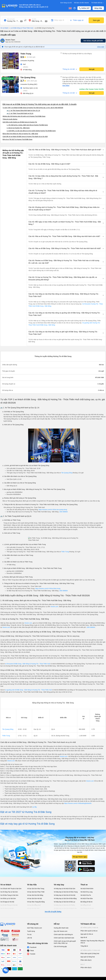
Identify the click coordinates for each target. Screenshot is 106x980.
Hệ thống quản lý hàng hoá (90, 950)
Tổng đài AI (84, 946)
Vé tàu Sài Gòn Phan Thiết (36, 892)
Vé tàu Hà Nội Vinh (33, 908)
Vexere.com (54, 607)
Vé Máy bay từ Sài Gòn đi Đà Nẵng (65, 898)
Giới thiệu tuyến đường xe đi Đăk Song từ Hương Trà (20, 122)
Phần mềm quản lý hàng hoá (90, 953)
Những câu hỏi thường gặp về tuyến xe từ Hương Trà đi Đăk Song (24, 116)
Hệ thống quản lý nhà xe (89, 928)
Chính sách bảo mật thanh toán (64, 938)
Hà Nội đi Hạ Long (86, 892)
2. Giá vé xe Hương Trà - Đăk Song (18, 128)
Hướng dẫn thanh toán (61, 928)
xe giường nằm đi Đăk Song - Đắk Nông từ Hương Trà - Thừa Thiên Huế (29, 690)
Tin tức (29, 934)
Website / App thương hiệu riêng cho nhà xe (92, 942)
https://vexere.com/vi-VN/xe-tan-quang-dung (53, 510)
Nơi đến (34, 19)
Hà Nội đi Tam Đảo (87, 898)
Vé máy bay (59, 885)
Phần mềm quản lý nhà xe (89, 931)
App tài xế (84, 937)
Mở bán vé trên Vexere (81, 3)
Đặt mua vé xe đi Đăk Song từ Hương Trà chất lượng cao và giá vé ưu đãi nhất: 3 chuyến (40, 104)
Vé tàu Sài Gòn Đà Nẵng (35, 895)
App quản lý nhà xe (87, 934)
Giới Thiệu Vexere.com (35, 928)
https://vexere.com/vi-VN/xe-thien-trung (48, 588)
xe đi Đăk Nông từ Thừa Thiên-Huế (21, 28)
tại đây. (35, 807)
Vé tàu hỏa (32, 885)
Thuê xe (84, 885)
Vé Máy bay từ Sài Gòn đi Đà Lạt (64, 902)
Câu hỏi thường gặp (60, 946)
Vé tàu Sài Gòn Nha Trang (36, 889)
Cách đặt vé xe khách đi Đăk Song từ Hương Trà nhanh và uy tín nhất (25, 137)
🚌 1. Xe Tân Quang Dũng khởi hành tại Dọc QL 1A (23, 111)
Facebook (33, 947)
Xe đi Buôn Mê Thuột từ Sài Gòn (11, 889)
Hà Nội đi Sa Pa (86, 895)
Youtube (33, 954)
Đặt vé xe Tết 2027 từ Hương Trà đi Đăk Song (17, 139)
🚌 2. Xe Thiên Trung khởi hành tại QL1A (20, 113)
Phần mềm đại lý (86, 960)
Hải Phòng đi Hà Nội (87, 908)
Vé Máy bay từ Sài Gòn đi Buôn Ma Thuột (65, 909)
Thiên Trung (65, 552)
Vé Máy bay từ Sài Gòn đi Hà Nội (65, 895)
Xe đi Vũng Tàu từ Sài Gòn (9, 892)
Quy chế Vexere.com (61, 931)
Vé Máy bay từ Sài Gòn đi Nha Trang (66, 892)
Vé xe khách (4, 28)
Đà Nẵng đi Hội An (87, 902)
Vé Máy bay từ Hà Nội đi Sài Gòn (65, 889)
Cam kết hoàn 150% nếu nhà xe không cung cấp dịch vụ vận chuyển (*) (33, 6)
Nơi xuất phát (11, 19)
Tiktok (32, 951)
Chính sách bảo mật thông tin (63, 934)
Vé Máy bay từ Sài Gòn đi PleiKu (64, 905)
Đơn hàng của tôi (66, 3)
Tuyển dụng (31, 931)
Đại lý (83, 964)
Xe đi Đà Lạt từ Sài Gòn (8, 898)
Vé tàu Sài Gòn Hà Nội (34, 898)
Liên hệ (30, 938)
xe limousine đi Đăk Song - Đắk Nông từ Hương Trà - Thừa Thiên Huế (27, 664)
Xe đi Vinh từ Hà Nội (7, 908)
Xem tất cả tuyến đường (53, 912)
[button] (66, 150)
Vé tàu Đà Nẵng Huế (34, 905)
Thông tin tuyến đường (10, 119)
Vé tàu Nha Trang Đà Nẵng (36, 902)
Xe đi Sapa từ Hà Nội (7, 902)
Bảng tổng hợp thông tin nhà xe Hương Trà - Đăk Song (20, 134)
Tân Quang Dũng (67, 473)
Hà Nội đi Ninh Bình (87, 889)
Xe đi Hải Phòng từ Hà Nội (9, 905)
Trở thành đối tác (98, 3)
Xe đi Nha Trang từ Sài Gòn (9, 895)
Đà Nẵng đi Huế (86, 905)
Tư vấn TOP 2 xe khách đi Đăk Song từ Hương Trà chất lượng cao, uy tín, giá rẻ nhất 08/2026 (33, 108)
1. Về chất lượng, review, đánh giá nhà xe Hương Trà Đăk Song (27, 125)
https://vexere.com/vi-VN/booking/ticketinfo (78, 803)
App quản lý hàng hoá (88, 957)
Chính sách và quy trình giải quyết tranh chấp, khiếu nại (65, 942)
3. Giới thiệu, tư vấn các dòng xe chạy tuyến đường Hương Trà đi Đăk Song (31, 131)
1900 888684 (63, 512)
